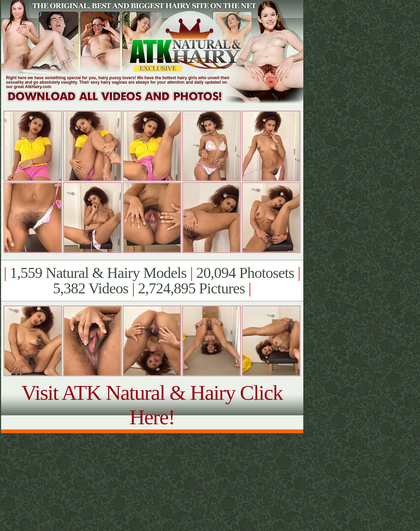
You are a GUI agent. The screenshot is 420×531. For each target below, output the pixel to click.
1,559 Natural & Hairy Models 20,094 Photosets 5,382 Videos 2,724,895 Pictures (152, 281)
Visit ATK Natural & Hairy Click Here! (152, 405)
